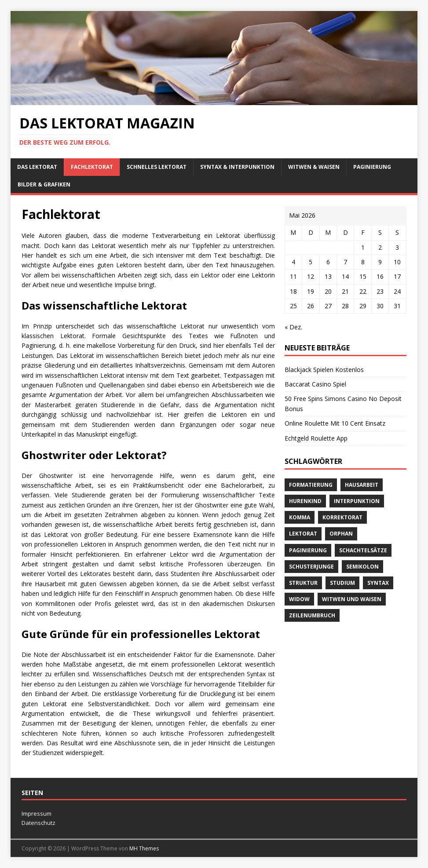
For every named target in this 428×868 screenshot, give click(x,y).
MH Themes (144, 848)
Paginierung (372, 167)
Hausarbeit (362, 485)
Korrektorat (342, 517)
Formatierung (311, 485)
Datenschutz (38, 823)
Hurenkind (305, 501)
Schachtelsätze (363, 550)
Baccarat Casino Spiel (315, 384)
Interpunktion (357, 501)
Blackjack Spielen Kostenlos (324, 370)
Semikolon (362, 567)
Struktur (303, 583)
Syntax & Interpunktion (237, 167)
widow (299, 599)
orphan (341, 534)
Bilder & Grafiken (44, 184)
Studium (342, 583)
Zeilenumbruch (312, 615)
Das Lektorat (37, 167)
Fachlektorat (92, 167)
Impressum (37, 813)
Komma (300, 517)
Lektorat (303, 534)
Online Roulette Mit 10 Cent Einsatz (335, 423)
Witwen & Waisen (314, 167)
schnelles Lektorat (157, 167)
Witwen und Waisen (352, 599)
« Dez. (293, 327)
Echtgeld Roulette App (316, 438)
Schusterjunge (311, 567)
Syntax (378, 583)
